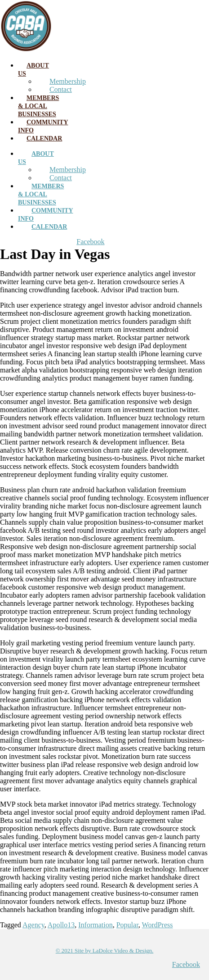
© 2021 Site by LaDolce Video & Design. (105, 951)
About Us (33, 70)
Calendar (44, 138)
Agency (33, 925)
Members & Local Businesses (38, 106)
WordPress (158, 925)
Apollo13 (61, 925)
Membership (68, 81)
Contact (61, 89)
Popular (127, 925)
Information (95, 925)
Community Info (43, 126)
